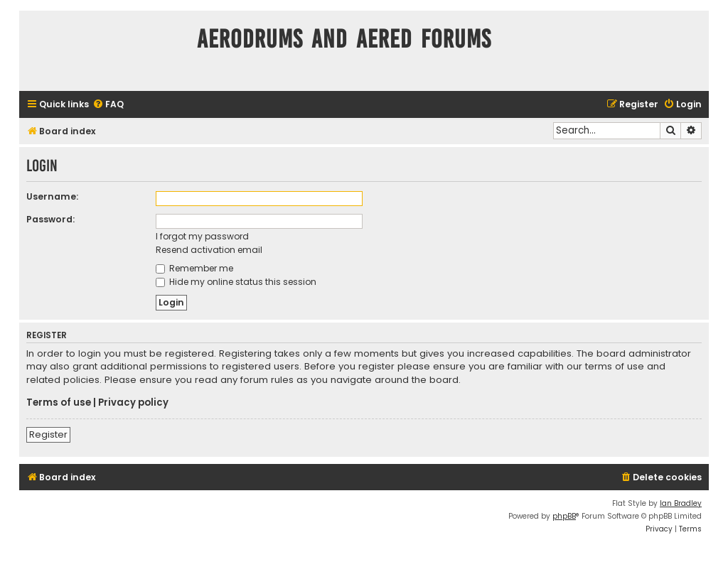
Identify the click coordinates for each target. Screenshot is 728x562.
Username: (52, 196)
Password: (50, 219)
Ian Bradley (681, 503)
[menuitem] (108, 105)
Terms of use (59, 403)
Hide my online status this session (236, 282)
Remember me (194, 268)
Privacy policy (133, 403)
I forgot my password (202, 236)
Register (48, 434)
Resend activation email (209, 250)
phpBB (564, 516)
